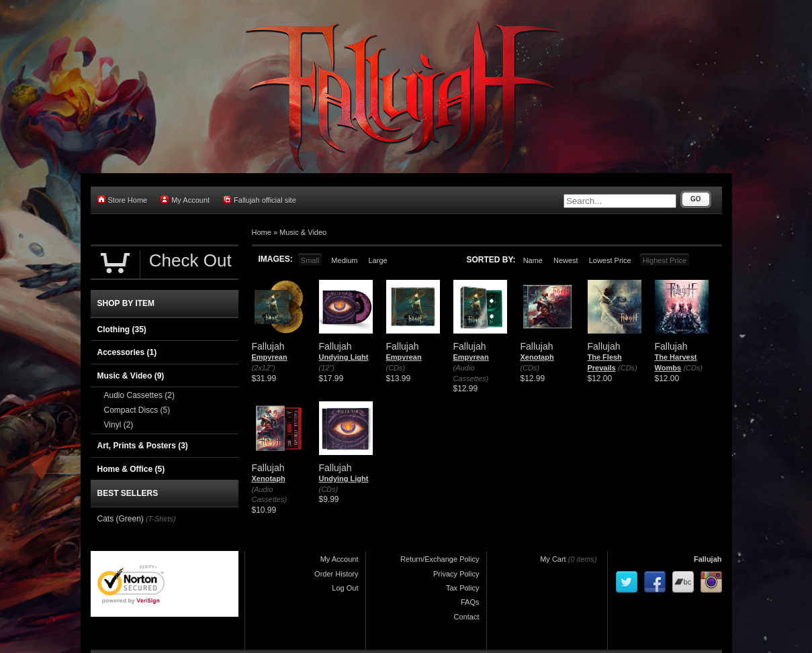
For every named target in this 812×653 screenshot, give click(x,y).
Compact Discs (137, 410)
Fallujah (708, 559)
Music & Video (303, 232)
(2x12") (264, 368)
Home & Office (131, 469)
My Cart (553, 559)
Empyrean (270, 357)
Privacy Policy (456, 574)
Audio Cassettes (139, 395)
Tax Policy (463, 588)
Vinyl (119, 425)
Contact (467, 617)
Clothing (122, 330)
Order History (336, 574)
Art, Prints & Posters (143, 446)
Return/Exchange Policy (440, 559)
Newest (566, 260)
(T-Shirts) (161, 519)
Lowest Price (610, 260)
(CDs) (396, 368)
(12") (327, 368)
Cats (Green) (121, 519)
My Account (185, 200)
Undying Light (344, 357)
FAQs (470, 602)
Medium (344, 260)
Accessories (127, 352)
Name (533, 260)
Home (262, 232)
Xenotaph (537, 357)
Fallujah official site (260, 200)
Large (377, 260)
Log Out (345, 588)
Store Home (123, 200)
